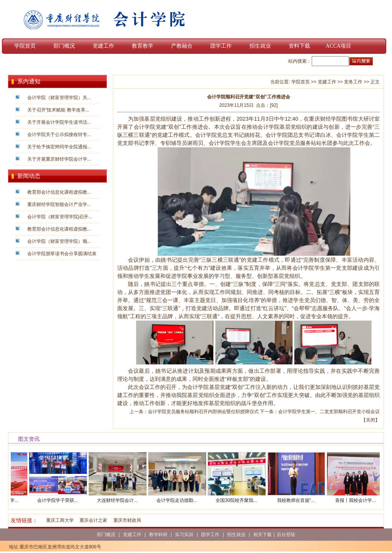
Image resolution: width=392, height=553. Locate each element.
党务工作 (353, 82)
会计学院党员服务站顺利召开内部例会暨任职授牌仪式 (203, 412)
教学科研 (158, 535)
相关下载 (262, 535)
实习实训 (184, 535)
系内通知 (29, 81)
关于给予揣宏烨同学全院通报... (59, 147)
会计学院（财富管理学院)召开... (60, 217)
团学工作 (221, 46)
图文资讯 (29, 439)
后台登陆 (286, 535)
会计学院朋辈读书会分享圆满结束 (62, 254)
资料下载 (299, 46)
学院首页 (25, 46)
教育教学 (143, 46)
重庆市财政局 (127, 520)
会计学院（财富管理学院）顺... (59, 241)
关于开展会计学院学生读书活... (59, 122)
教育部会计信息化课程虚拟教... (59, 192)
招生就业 (260, 46)
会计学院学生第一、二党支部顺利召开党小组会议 (329, 412)
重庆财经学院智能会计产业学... (59, 204)
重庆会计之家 (93, 520)
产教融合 (182, 46)
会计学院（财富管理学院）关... (59, 98)
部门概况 (64, 46)
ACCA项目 (339, 46)
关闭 (370, 420)
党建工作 (103, 46)
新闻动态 (29, 176)
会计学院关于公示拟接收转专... (59, 135)
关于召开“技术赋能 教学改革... (58, 110)
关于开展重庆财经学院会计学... (59, 159)
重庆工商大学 (60, 520)
